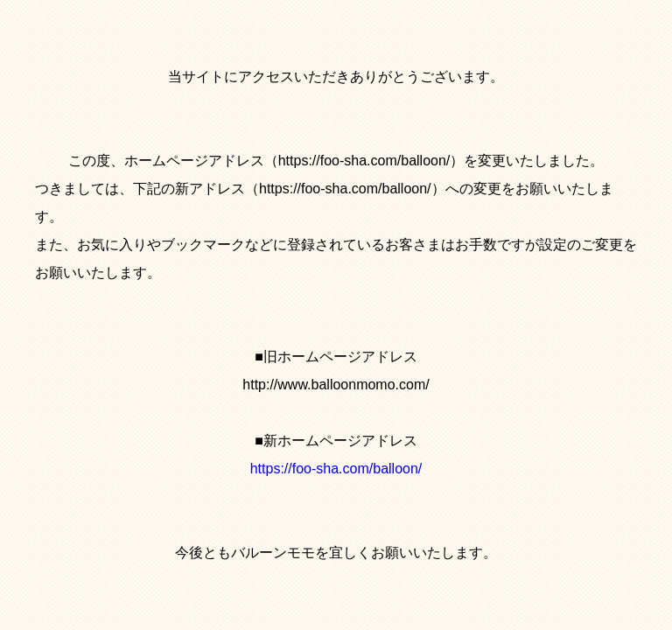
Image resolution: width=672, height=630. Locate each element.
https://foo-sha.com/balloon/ (336, 469)
